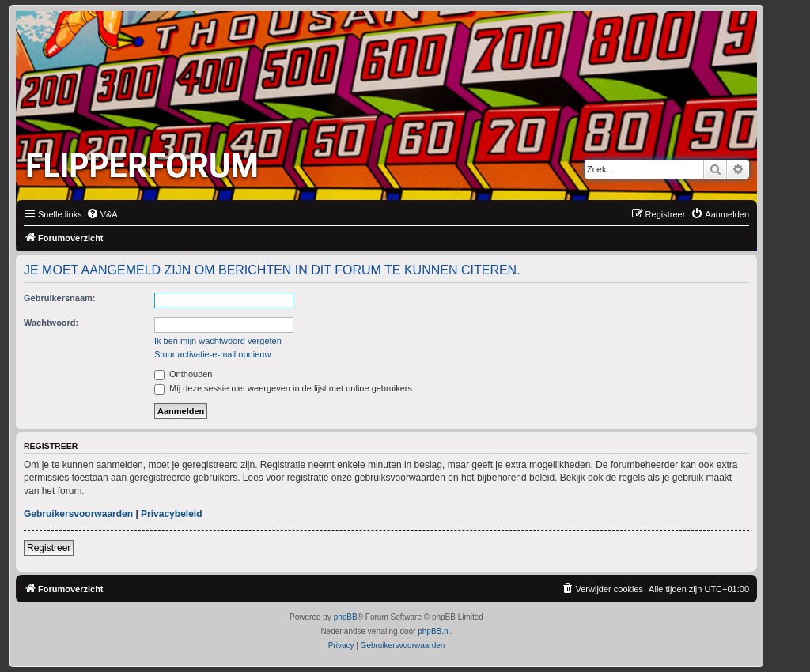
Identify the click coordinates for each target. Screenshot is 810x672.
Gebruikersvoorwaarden (78, 514)
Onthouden (184, 374)
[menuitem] (102, 214)
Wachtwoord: (51, 323)
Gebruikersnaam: (59, 298)
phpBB (346, 617)
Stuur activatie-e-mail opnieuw (212, 354)
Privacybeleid (171, 514)
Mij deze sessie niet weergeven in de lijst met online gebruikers (283, 388)
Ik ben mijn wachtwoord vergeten (218, 341)
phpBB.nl (434, 631)
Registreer (49, 548)
